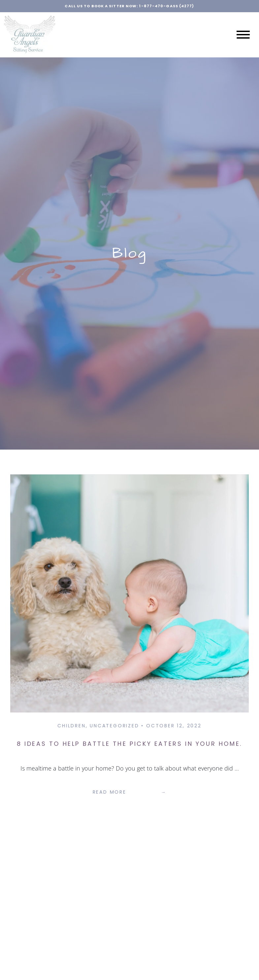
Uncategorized (114, 726)
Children (71, 726)
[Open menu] (243, 35)
